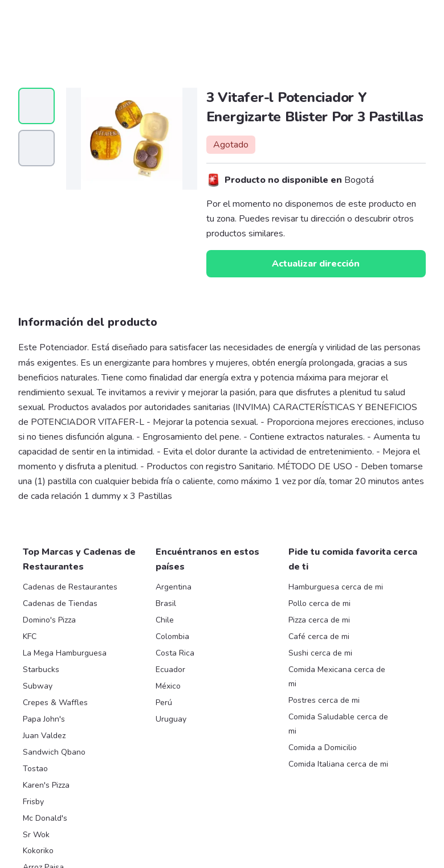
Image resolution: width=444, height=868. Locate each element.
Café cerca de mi (319, 636)
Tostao (35, 769)
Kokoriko (38, 851)
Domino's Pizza (49, 620)
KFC (30, 636)
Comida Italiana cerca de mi (338, 764)
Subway (38, 686)
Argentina (174, 587)
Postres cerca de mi (324, 700)
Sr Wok (36, 835)
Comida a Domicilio (323, 748)
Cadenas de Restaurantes (70, 587)
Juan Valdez (44, 736)
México (168, 686)
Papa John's (44, 719)
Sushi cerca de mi (320, 653)
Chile (165, 620)
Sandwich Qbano (54, 752)
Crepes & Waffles (55, 703)
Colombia (172, 636)
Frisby (33, 802)
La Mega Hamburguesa (65, 653)
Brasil (166, 603)
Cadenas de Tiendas (60, 603)
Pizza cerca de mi (319, 620)
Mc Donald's (45, 818)
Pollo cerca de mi (319, 603)
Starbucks (41, 670)
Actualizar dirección (316, 264)
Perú (164, 703)
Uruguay (171, 719)
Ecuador (170, 670)
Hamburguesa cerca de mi (336, 587)
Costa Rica (175, 653)
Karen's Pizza (46, 785)
